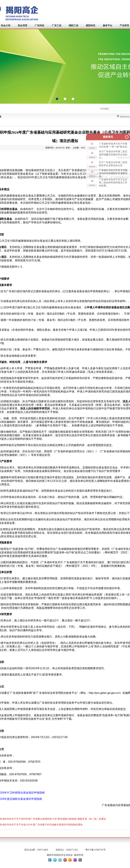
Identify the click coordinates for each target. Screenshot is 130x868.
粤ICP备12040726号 (95, 850)
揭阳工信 (73, 26)
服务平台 (107, 26)
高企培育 (23, 26)
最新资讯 (108, 137)
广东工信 (57, 26)
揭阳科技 (91, 26)
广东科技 (39, 26)
